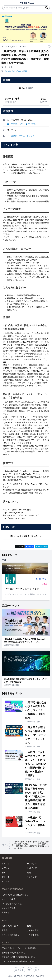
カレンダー (32, 864)
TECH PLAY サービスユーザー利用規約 (19, 948)
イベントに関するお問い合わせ (26, 536)
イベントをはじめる (10, 935)
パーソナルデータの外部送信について (18, 961)
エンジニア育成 (8, 908)
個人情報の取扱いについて (13, 953)
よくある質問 (33, 930)
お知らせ (31, 926)
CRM (25, 71)
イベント (10, 845)
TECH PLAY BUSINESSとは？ (15, 895)
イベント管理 (33, 935)
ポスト (20, 546)
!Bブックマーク (41, 546)
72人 (45, 584)
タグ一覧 (6, 881)
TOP (4, 845)
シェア (30, 546)
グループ (6, 877)
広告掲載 (6, 913)
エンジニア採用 (8, 899)
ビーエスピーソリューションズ (21, 136)
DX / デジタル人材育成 (12, 904)
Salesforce (17, 71)
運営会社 (6, 930)
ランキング (32, 877)
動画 (4, 873)
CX (10, 71)
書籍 (29, 873)
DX (6, 71)
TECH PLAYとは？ (10, 926)
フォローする (41, 579)
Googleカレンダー (15, 124)
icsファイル (31, 124)
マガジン (6, 868)
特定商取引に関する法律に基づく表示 (18, 957)
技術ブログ (32, 868)
